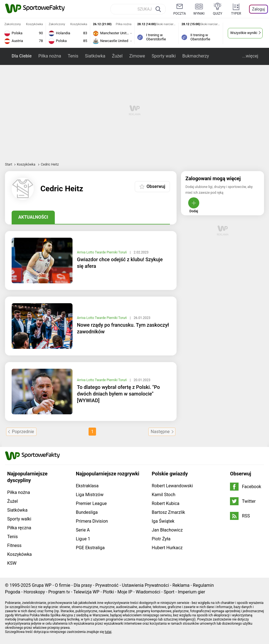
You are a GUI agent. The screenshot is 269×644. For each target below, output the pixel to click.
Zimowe (137, 56)
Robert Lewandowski (172, 486)
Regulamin (203, 585)
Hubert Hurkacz (167, 548)
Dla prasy (83, 585)
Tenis (73, 56)
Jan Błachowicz (167, 530)
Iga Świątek (163, 521)
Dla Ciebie (22, 56)
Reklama (181, 585)
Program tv (59, 592)
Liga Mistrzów (90, 495)
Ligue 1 (83, 539)
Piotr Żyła (161, 539)
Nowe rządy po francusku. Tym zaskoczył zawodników (123, 328)
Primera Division (92, 521)
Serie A (83, 530)
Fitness (14, 545)
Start (9, 164)
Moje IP (125, 592)
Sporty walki (164, 56)
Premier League (91, 503)
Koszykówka (27, 164)
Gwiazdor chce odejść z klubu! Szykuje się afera (120, 263)
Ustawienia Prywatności (146, 585)
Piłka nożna (50, 56)
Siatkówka (95, 56)
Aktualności (33, 217)
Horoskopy (34, 592)
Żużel (117, 56)
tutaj (108, 632)
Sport (169, 592)
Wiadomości (148, 592)
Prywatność (107, 585)
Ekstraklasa (87, 486)
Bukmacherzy (196, 56)
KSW (12, 563)
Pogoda (13, 592)
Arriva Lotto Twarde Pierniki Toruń (102, 252)
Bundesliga (87, 512)
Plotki (108, 592)
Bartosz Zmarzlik (168, 512)
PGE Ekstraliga (90, 548)
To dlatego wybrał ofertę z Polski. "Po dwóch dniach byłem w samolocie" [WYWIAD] (118, 394)
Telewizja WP (86, 592)
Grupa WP (42, 585)
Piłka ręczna (19, 528)
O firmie (63, 585)
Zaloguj (258, 9)
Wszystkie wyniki (244, 33)
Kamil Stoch (163, 495)
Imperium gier (191, 592)
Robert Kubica (165, 503)
